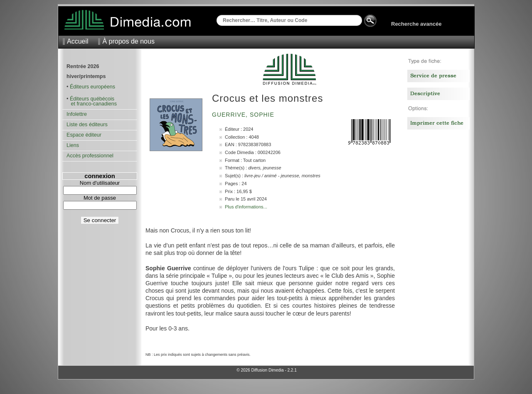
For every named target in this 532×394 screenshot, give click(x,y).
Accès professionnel (90, 156)
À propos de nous (128, 41)
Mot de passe (100, 198)
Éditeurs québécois (92, 99)
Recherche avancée (416, 24)
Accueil (78, 41)
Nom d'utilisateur (100, 183)
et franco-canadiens (92, 104)
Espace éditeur (84, 135)
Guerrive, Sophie (244, 115)
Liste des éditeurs (87, 125)
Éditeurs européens (92, 87)
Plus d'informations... (246, 207)
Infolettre (77, 114)
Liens (73, 145)
